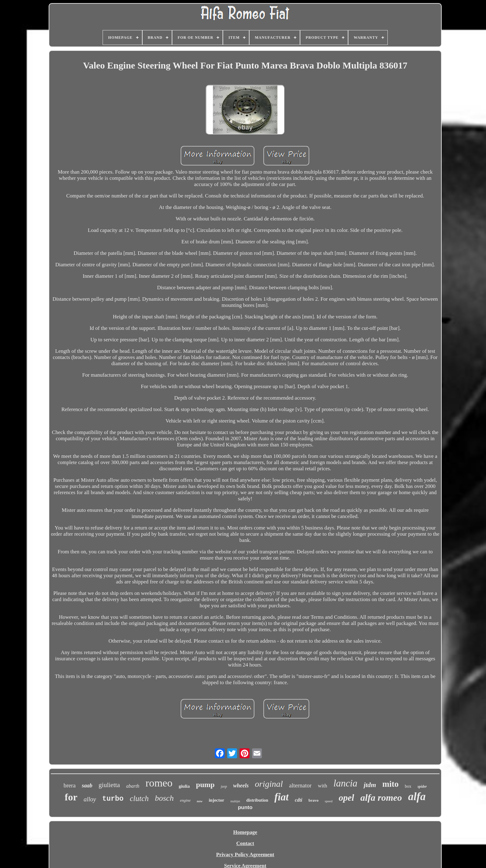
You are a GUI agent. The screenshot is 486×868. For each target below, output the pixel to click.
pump (205, 785)
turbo (113, 799)
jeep (224, 786)
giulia (184, 786)
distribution (257, 800)
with (322, 786)
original (269, 784)
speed (329, 801)
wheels (241, 786)
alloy (90, 799)
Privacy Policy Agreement (245, 855)
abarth (133, 786)
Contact (245, 843)
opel (347, 798)
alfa (417, 797)
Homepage (245, 832)
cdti (298, 800)
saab (87, 786)
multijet (235, 801)
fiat (281, 797)
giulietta (109, 785)
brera (70, 785)
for (71, 797)
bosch (164, 798)
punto (245, 807)
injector (216, 800)
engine (185, 800)
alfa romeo (381, 797)
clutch (139, 798)
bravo (314, 800)
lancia (346, 783)
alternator (300, 785)
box (408, 786)
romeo (159, 783)
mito (390, 784)
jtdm (370, 785)
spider (422, 786)
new (200, 801)
